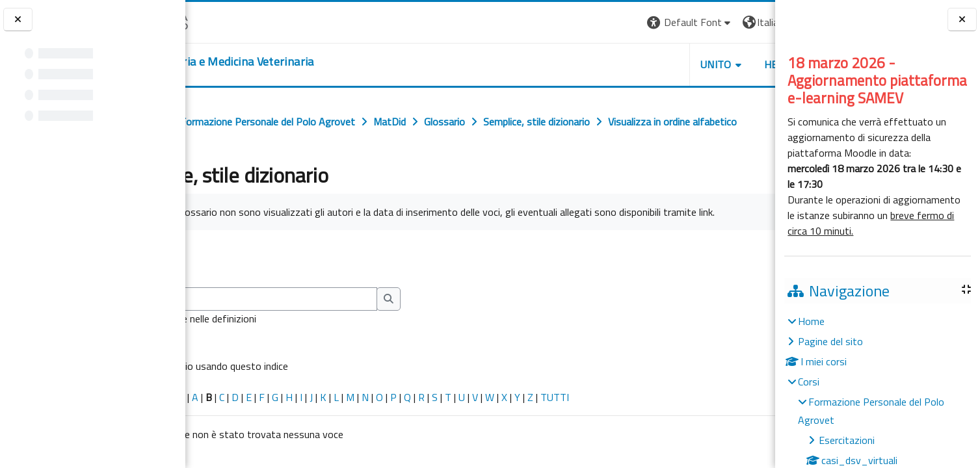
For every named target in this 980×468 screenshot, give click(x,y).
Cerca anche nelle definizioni (274, 363)
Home (811, 321)
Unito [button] (623, 64)
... (756, 302)
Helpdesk (696, 64)
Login (753, 22)
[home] (290, 62)
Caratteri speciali (227, 441)
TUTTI (633, 441)
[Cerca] (323, 344)
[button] (597, 22)
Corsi (809, 382)
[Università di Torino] (226, 21)
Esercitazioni (847, 440)
